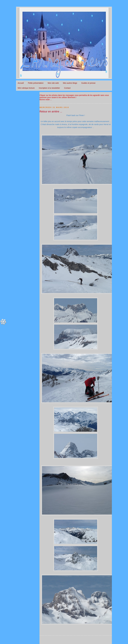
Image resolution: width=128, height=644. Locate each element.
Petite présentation (36, 83)
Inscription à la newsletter (49, 88)
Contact (67, 88)
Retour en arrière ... (51, 111)
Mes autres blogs (70, 83)
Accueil (21, 83)
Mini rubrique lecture (26, 88)
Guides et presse (88, 83)
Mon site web (53, 83)
